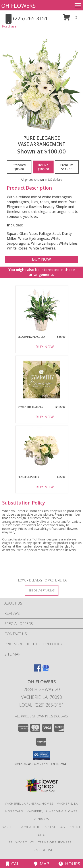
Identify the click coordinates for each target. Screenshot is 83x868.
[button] (70, 19)
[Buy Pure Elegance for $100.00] (41, 259)
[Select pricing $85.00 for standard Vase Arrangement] (19, 167)
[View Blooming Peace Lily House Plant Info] (41, 309)
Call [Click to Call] (14, 864)
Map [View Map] (42, 864)
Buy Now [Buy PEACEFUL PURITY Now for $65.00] (45, 487)
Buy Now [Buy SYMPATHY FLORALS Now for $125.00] (45, 417)
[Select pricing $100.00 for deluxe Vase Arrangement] (43, 167)
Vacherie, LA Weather (21, 827)
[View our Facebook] (38, 670)
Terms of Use (42, 850)
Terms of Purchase (55, 842)
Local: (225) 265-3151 (42, 705)
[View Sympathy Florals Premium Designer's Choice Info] (41, 379)
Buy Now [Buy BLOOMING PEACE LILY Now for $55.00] (45, 347)
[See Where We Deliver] (42, 590)
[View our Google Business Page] (46, 670)
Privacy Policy (22, 842)
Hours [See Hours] (69, 864)
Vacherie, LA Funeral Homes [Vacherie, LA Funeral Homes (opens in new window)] (29, 803)
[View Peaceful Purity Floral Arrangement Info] (41, 450)
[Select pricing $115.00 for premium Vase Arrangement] (67, 167)
